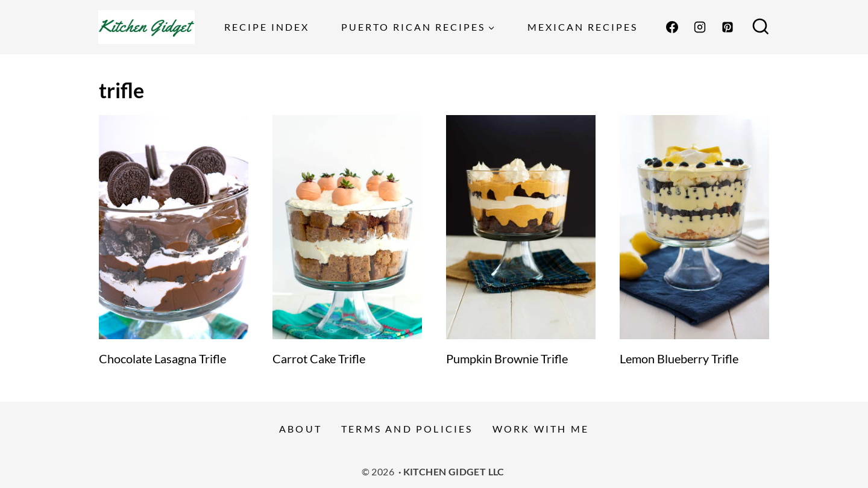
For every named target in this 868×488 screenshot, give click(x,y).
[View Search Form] (761, 27)
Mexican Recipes (583, 27)
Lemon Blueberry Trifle (679, 358)
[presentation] (174, 227)
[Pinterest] (728, 27)
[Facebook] (672, 27)
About (300, 429)
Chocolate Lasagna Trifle (162, 358)
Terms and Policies (407, 429)
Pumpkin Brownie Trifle (507, 358)
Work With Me (541, 429)
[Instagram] (700, 27)
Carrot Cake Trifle (319, 358)
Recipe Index (267, 27)
